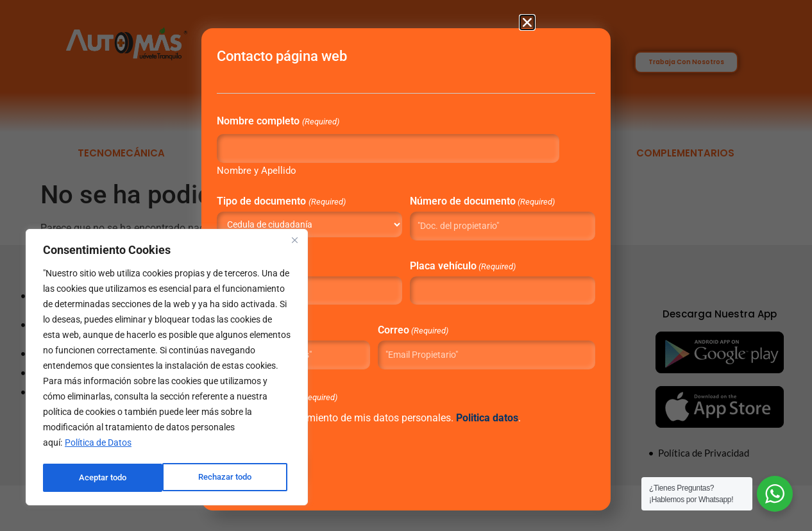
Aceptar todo (232, 478)
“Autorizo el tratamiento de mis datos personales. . (393, 446)
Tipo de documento (328, 206)
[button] (527, 22)
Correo (420, 342)
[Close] (294, 243)
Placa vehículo (461, 279)
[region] (167, 369)
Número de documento (461, 210)
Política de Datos (98, 446)
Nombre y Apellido (303, 175)
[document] (406, 265)
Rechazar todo (105, 478)
